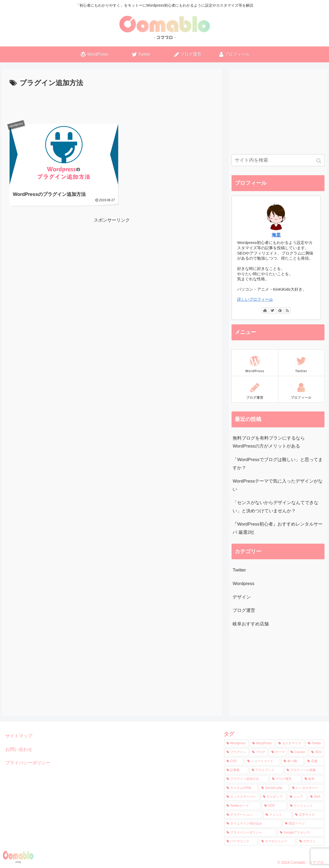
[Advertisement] (112, 104)
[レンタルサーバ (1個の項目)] (307, 788)
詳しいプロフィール (255, 299)
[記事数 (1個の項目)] (236, 770)
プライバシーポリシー (28, 763)
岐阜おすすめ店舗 (251, 624)
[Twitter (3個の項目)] (315, 744)
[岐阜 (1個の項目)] (313, 779)
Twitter (239, 570)
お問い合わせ (19, 749)
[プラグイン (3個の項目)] (236, 752)
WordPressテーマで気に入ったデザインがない (278, 485)
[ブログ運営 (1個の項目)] (285, 779)
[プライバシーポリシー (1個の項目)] (250, 833)
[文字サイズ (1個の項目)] (308, 815)
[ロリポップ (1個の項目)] (273, 797)
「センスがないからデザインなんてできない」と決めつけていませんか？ (275, 507)
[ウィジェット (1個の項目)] (306, 806)
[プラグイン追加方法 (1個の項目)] (246, 779)
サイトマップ (19, 736)
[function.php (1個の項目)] (274, 788)
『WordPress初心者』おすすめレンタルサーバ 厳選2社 (278, 528)
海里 (276, 235)
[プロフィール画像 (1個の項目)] (304, 770)
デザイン (242, 597)
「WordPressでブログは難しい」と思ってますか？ (278, 464)
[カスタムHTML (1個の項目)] (241, 788)
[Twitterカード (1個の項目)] (242, 806)
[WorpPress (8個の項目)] (262, 744)
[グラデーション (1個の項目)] (243, 815)
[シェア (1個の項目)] (297, 797)
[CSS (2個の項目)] (234, 761)
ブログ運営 (244, 610)
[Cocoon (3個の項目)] (298, 752)
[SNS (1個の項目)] (316, 797)
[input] (278, 160)
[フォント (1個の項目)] (277, 815)
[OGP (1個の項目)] (274, 806)
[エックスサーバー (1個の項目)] (242, 797)
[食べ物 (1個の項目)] (292, 761)
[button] (319, 161)
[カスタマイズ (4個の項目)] (290, 744)
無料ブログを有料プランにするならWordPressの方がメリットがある (269, 442)
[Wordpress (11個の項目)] (236, 744)
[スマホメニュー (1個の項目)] (277, 841)
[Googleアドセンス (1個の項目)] (301, 833)
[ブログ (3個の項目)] (259, 752)
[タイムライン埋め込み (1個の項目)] (253, 824)
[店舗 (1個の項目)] (315, 761)
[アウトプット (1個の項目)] (266, 770)
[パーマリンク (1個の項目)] (241, 841)
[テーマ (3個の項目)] (278, 752)
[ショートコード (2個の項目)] (262, 761)
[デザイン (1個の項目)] (311, 841)
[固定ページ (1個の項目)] (303, 824)
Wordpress (243, 584)
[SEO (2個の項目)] (317, 752)
